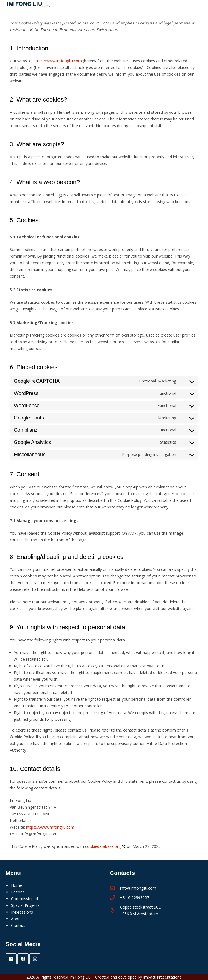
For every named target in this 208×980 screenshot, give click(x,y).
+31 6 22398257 (135, 898)
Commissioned (25, 899)
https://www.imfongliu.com (58, 61)
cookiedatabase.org (103, 846)
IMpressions (22, 912)
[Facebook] (23, 959)
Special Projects (25, 905)
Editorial (18, 892)
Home (17, 885)
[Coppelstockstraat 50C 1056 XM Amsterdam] (115, 911)
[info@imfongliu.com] (115, 888)
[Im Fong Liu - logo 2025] (28, 5)
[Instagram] (35, 959)
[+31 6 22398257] (115, 898)
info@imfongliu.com (138, 888)
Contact (18, 925)
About (17, 919)
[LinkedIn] (11, 959)
